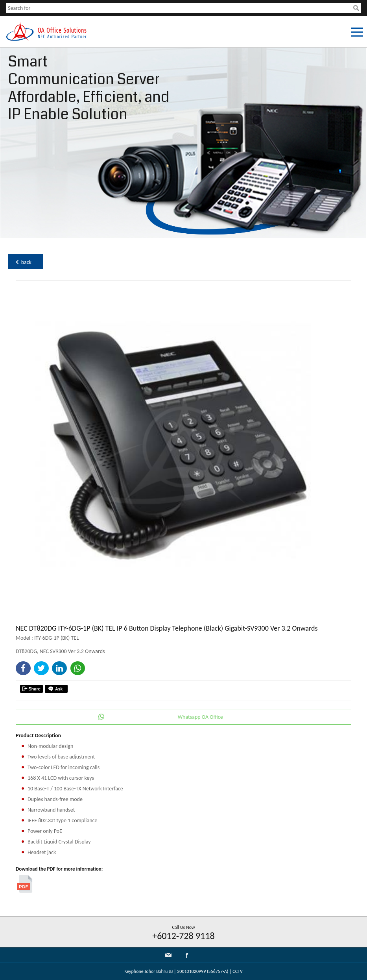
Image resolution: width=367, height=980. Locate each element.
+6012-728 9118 (183, 936)
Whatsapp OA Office (200, 717)
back (26, 262)
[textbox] (180, 8)
